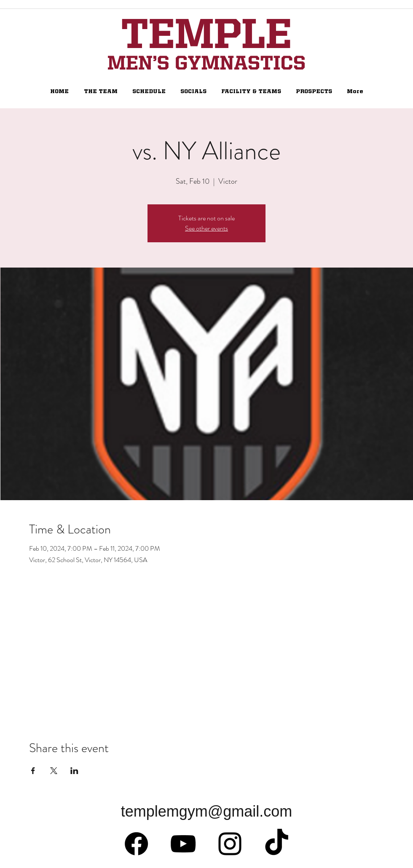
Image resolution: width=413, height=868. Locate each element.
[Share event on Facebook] (33, 771)
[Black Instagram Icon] (230, 844)
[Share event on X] (54, 771)
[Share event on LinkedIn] (74, 771)
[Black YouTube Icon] (183, 844)
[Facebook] (136, 844)
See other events (206, 228)
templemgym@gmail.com (207, 811)
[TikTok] (277, 844)
